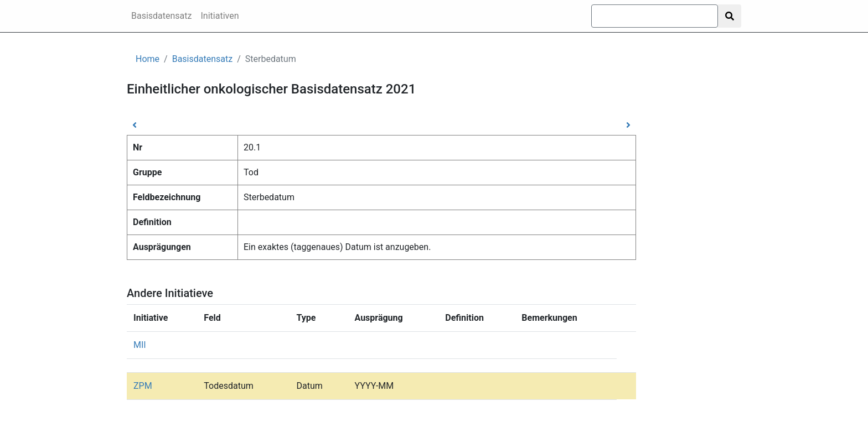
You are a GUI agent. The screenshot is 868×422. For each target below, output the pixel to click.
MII (140, 345)
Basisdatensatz (162, 16)
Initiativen (220, 16)
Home (148, 59)
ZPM (143, 386)
